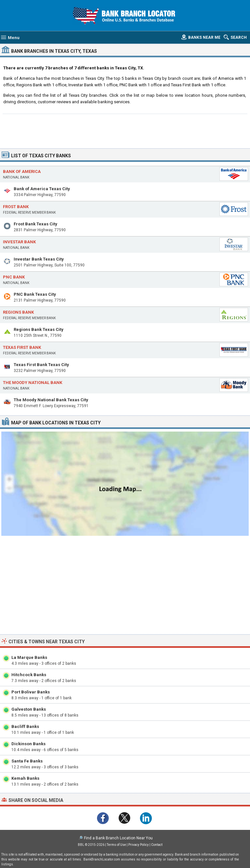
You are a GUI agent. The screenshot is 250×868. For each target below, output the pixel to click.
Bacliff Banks (25, 726)
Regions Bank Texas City (39, 329)
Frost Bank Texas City (35, 224)
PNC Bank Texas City (35, 294)
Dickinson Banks (28, 744)
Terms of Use (116, 845)
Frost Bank (16, 207)
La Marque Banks (29, 657)
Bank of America (22, 171)
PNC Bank (14, 277)
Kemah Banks (25, 778)
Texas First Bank (22, 347)
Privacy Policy (139, 845)
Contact (157, 845)
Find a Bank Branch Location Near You (118, 838)
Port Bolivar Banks (31, 692)
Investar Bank (19, 242)
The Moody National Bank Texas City (51, 400)
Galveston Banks (29, 709)
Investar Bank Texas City (39, 259)
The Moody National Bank (33, 383)
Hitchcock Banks (29, 675)
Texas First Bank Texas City (41, 365)
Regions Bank (18, 312)
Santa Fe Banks (27, 761)
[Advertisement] (125, 130)
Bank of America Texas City (42, 189)
